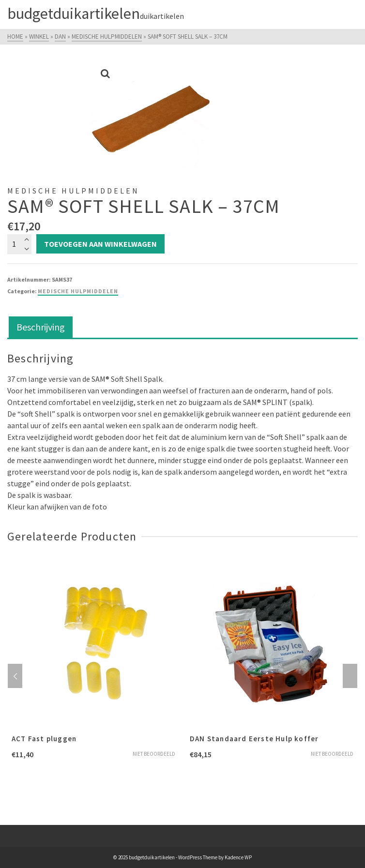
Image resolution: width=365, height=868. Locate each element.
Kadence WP (238, 857)
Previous (15, 676)
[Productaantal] (19, 244)
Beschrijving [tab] (41, 327)
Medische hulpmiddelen (78, 291)
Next (350, 676)
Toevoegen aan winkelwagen (100, 244)
